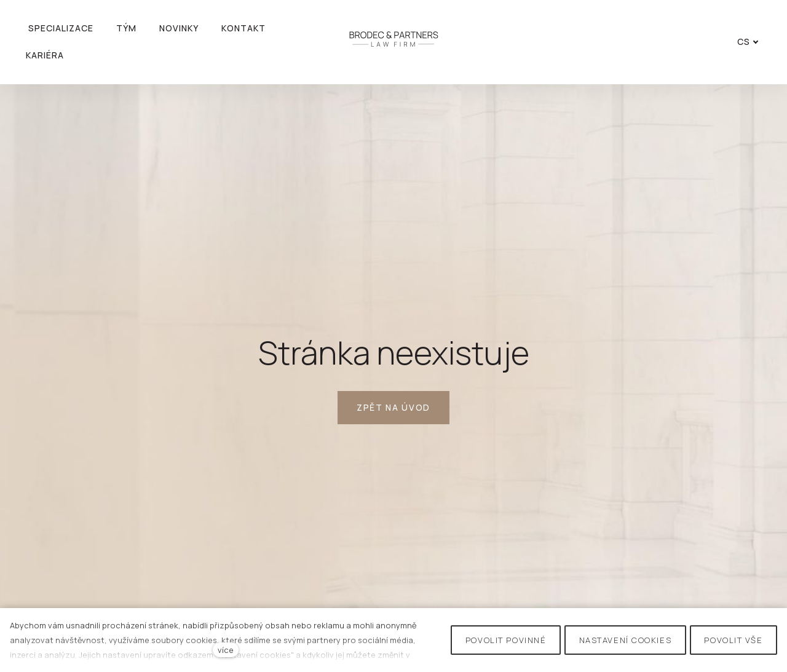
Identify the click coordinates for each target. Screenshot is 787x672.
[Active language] (745, 42)
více (226, 650)
